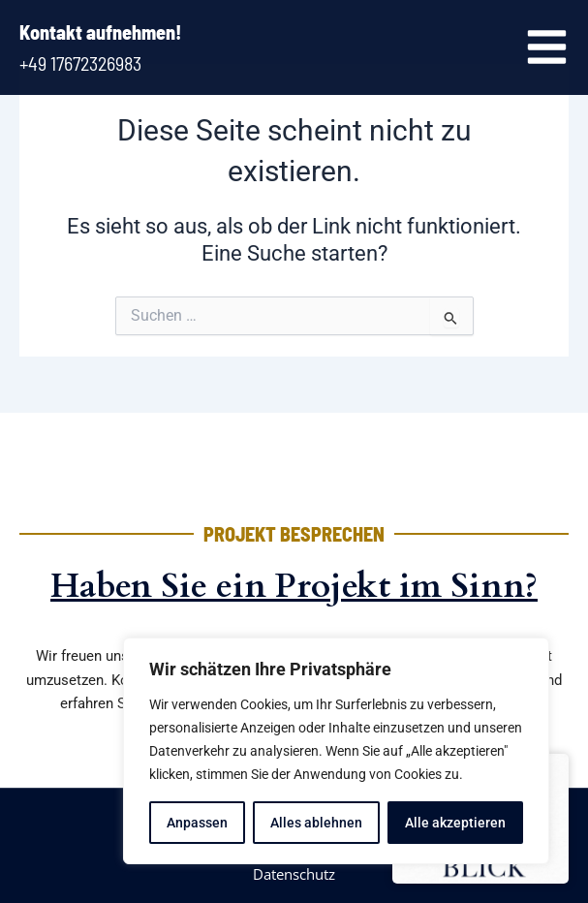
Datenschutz (294, 874)
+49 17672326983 (80, 63)
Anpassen (197, 823)
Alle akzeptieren (455, 823)
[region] (336, 751)
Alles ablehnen (316, 823)
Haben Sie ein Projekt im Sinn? (294, 586)
